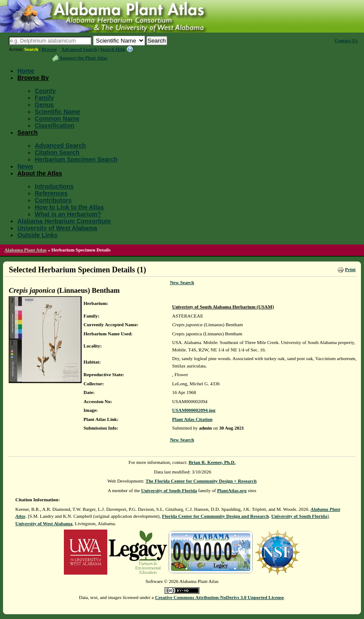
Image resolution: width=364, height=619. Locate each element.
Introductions (54, 186)
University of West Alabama (57, 228)
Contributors (53, 200)
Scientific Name (57, 112)
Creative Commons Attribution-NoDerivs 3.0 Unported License (220, 597)
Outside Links (38, 235)
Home (26, 71)
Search (31, 49)
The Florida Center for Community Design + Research (201, 481)
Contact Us (346, 40)
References (51, 193)
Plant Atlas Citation (192, 419)
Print (350, 269)
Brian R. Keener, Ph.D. (212, 462)
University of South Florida (169, 490)
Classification (55, 126)
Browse (49, 49)
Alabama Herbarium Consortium (64, 221)
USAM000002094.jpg (194, 410)
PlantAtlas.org (232, 490)
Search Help (113, 49)
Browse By (33, 78)
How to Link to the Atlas (69, 207)
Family (44, 98)
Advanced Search (79, 49)
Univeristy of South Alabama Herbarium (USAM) (223, 307)
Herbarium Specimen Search (76, 159)
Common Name (57, 119)
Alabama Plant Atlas (25, 250)
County (45, 91)
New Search (182, 282)
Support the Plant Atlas (83, 58)
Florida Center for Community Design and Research (215, 516)
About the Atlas (40, 173)
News (25, 166)
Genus (44, 105)
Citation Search (57, 152)
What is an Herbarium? (68, 214)
